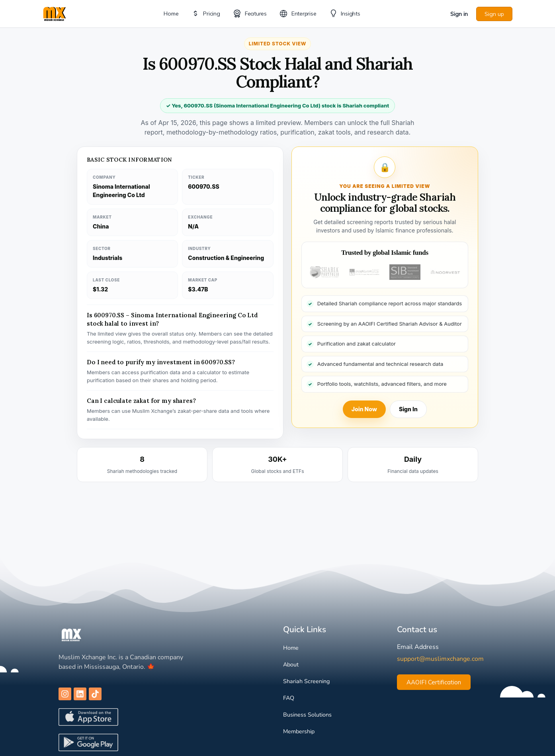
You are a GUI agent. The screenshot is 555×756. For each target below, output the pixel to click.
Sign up (494, 14)
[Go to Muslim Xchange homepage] (55, 13)
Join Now (364, 409)
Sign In (408, 409)
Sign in (459, 14)
